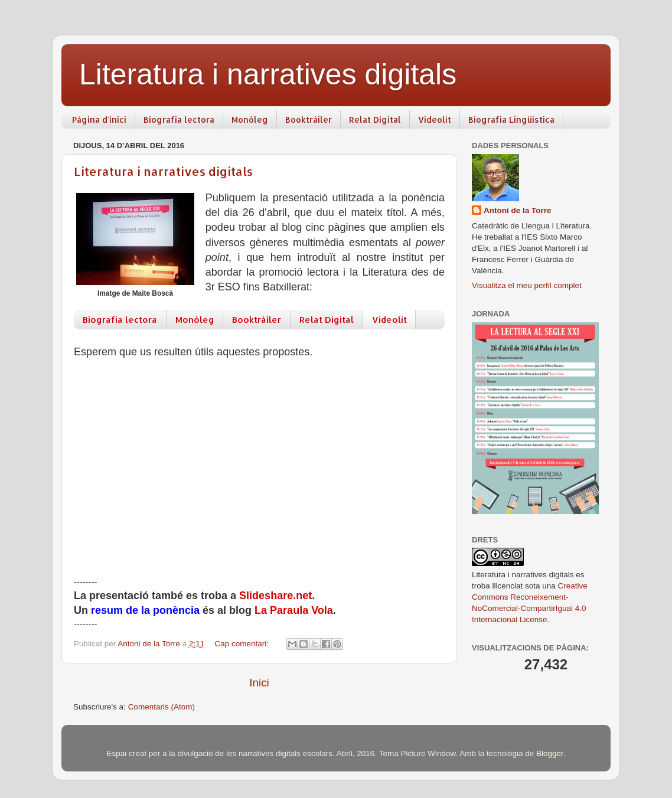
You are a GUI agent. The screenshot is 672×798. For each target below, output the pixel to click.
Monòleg (250, 120)
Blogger (550, 753)
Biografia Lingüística (511, 120)
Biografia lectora (179, 120)
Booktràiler (309, 120)
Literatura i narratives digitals (163, 171)
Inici (259, 683)
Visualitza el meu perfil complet (527, 285)
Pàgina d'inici (99, 120)
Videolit (435, 120)
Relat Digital (375, 120)
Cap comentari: (242, 644)
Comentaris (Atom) (162, 707)
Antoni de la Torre (518, 210)
